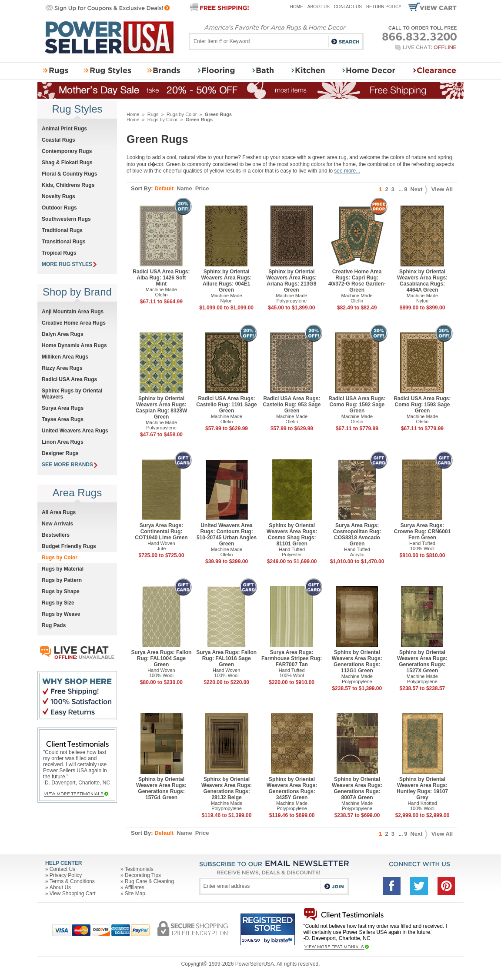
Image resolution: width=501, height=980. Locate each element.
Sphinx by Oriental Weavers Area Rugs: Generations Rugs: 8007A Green (357, 788)
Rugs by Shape (61, 591)
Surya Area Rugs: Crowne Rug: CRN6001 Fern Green (423, 532)
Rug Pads (54, 625)
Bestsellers (56, 535)
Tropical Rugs (59, 253)
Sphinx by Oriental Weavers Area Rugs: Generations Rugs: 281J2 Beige (227, 788)
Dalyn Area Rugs (63, 334)
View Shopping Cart (73, 894)
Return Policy (384, 7)
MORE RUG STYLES (69, 264)
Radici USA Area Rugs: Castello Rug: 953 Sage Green (292, 405)
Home (297, 7)
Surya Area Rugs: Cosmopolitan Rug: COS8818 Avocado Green (357, 535)
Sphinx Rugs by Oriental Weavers (72, 394)
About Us (319, 7)
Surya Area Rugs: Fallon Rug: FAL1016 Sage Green (226, 658)
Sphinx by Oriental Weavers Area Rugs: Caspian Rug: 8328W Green (162, 408)
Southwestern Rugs (66, 219)
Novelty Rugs (58, 196)
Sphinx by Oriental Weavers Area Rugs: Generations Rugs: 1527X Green (422, 661)
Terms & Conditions (72, 881)
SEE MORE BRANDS (70, 465)
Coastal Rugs (58, 140)
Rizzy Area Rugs (62, 368)
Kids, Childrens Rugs (68, 185)
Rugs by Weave (61, 614)
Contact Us (348, 7)
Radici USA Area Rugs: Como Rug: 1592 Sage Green (357, 405)
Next (419, 189)
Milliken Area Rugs (65, 357)
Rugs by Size (58, 603)
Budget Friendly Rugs (69, 546)
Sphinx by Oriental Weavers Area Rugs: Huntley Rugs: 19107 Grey (422, 788)
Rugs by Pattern (62, 580)
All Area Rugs (59, 512)
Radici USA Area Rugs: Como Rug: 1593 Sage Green (422, 405)
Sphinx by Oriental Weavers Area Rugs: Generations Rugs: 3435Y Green (292, 788)
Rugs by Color (182, 114)
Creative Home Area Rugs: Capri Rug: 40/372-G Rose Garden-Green (357, 281)
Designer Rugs (60, 453)
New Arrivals (57, 524)
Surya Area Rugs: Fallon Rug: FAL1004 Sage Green (161, 658)
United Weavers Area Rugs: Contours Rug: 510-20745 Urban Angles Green (227, 535)
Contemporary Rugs (67, 151)
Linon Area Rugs (63, 442)
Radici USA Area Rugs (69, 379)
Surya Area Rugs (63, 408)
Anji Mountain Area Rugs (73, 312)
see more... (347, 171)
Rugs (153, 114)
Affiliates (135, 887)
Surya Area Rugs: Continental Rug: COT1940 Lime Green (161, 532)
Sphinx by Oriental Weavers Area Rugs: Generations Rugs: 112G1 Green (357, 661)
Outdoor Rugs (59, 208)
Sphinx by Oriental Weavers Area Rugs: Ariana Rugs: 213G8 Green (291, 281)
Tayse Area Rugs (63, 419)
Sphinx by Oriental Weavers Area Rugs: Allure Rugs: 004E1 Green (227, 281)
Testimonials (139, 869)
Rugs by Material (63, 569)
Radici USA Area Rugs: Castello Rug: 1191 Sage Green (226, 405)
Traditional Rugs (62, 230)
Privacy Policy (66, 875)
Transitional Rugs (64, 242)
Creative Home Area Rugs (74, 323)
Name (184, 188)
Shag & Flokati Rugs (67, 163)
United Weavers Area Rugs (75, 431)
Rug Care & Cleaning (149, 881)
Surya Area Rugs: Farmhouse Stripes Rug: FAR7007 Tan (292, 658)
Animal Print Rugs (64, 129)
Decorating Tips (143, 875)
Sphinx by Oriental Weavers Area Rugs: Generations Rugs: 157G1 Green (161, 788)
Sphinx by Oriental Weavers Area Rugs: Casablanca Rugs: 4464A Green (422, 281)
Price (202, 188)
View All (442, 189)
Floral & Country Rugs (69, 174)
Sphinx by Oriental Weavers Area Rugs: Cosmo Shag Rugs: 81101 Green (292, 535)
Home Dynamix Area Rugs (74, 345)
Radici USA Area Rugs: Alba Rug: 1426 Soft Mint (161, 278)
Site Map (135, 894)
